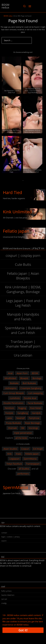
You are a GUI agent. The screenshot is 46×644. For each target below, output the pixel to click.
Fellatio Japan (16, 231)
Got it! (23, 630)
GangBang (23, 413)
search (4, 541)
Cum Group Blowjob (14, 393)
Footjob (9, 413)
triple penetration (23, 433)
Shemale (12, 428)
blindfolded (10, 378)
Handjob (36, 413)
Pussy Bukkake (13, 423)
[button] (24, 6)
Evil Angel (38, 449)
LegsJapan (14, 459)
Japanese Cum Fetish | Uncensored (18, 493)
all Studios (24, 469)
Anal (10, 373)
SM (23, 428)
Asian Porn (22, 373)
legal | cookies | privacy (11, 537)
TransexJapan (33, 464)
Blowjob (24, 378)
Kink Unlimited (17, 212)
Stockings (33, 428)
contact (4, 533)
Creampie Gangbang (31, 388)
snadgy (4, 603)
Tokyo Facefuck (14, 464)
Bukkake (14, 383)
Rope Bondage (32, 423)
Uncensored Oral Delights (14, 237)
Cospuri (25, 449)
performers (23, 474)
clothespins (11, 388)
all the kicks (21, 438)
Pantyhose (34, 418)
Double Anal (30, 398)
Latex (9, 418)
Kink (9, 454)
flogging (22, 408)
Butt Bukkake (29, 383)
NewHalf (20, 418)
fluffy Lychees (7, 591)
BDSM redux (5, 6)
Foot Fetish (36, 408)
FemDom (10, 408)
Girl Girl (4, 599)
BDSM (35, 373)
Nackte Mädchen (8, 595)
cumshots (15, 398)
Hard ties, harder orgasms (14, 198)
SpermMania (30, 459)
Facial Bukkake (35, 403)
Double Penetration (13, 403)
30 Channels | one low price (15, 218)
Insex (18, 454)
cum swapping (35, 393)
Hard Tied (13, 192)
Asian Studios (10, 449)
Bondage (37, 378)
